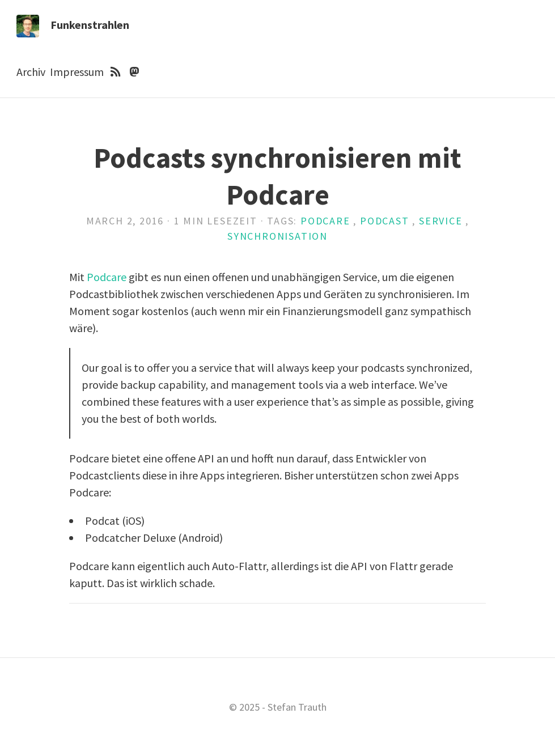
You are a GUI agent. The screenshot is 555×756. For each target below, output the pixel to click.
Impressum (77, 72)
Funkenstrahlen (90, 25)
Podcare (325, 221)
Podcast (385, 221)
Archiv (31, 72)
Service (441, 221)
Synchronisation (277, 236)
